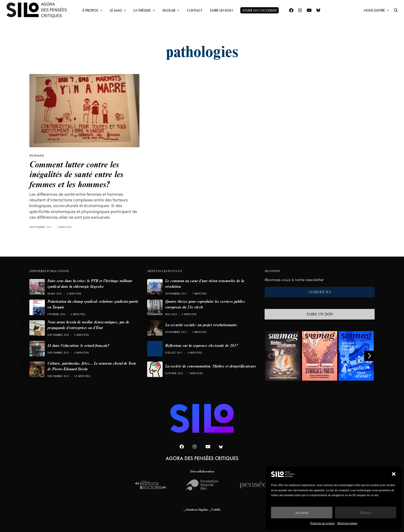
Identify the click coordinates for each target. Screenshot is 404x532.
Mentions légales (347, 523)
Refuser (366, 513)
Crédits (216, 509)
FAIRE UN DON (320, 314)
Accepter (302, 513)
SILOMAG (37, 155)
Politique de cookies (322, 523)
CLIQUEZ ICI (320, 292)
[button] (394, 474)
